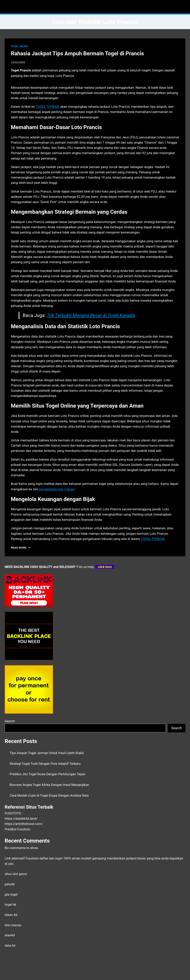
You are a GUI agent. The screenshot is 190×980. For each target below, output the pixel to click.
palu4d (10, 884)
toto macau (13, 925)
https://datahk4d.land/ (21, 819)
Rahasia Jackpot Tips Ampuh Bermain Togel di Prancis (77, 53)
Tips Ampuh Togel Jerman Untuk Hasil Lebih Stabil (47, 753)
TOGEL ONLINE (19, 46)
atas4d (10, 935)
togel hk (10, 904)
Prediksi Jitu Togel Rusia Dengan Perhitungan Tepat (47, 774)
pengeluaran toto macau (57, 489)
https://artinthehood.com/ (24, 824)
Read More (21, 548)
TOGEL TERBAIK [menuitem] (47, 107)
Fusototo (32, 858)
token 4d (11, 915)
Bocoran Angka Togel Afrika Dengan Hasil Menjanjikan (49, 785)
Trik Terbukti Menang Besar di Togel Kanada (91, 315)
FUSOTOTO (13, 813)
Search (10, 721)
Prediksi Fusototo (17, 829)
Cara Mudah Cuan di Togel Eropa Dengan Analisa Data (49, 795)
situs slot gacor (16, 874)
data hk (10, 945)
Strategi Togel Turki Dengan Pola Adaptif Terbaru (45, 764)
